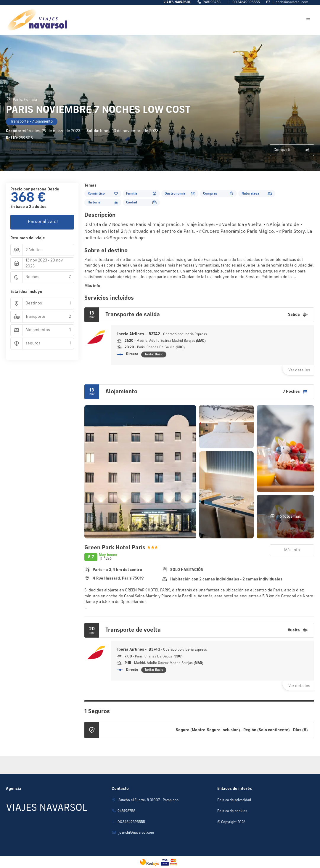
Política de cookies (232, 811)
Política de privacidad (234, 800)
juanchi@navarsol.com (290, 2)
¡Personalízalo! (42, 222)
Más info (92, 286)
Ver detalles (299, 370)
